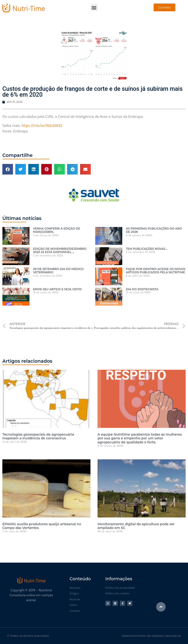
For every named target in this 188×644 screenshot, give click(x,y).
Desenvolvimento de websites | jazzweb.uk (151, 636)
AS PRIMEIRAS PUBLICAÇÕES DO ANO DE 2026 (154, 230)
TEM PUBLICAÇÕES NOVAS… (147, 249)
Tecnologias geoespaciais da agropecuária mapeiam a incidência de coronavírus (38, 436)
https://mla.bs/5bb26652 (42, 126)
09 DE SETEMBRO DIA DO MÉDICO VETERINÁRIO (58, 271)
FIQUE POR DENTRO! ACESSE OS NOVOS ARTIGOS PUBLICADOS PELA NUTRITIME (155, 271)
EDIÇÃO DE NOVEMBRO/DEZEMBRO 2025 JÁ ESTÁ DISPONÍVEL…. (60, 250)
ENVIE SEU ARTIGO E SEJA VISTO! (57, 289)
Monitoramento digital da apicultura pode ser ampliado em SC (136, 526)
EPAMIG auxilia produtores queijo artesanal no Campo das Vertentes (42, 526)
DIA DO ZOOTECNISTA (142, 289)
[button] (94, 7)
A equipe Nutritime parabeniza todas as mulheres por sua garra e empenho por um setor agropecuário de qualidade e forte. (140, 438)
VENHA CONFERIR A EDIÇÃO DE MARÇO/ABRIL (57, 230)
